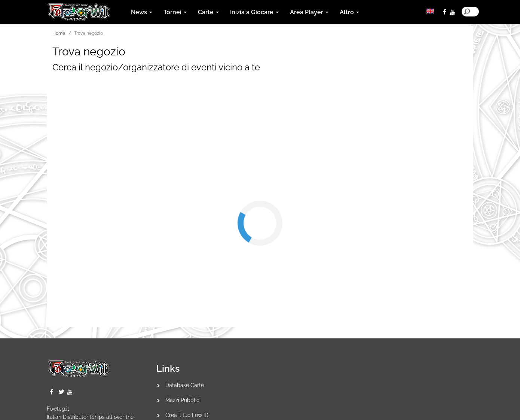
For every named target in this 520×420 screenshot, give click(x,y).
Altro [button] (349, 12)
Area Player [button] (309, 12)
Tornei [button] (175, 12)
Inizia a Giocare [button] (254, 12)
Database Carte (185, 385)
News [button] (142, 12)
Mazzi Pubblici (183, 400)
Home (59, 33)
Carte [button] (208, 12)
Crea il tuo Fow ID (187, 415)
